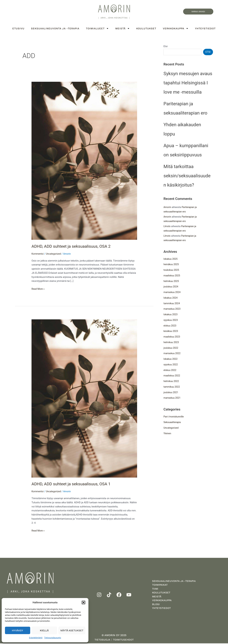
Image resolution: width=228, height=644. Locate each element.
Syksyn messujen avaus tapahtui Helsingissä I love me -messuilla (188, 83)
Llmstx (167, 227)
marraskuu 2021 (172, 398)
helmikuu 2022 (172, 382)
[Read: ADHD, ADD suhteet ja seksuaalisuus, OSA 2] (84, 161)
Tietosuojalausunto (53, 638)
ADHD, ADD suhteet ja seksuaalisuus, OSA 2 (73, 246)
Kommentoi (38, 254)
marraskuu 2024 (172, 293)
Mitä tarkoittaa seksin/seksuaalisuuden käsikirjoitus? (187, 176)
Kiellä (44, 630)
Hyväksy (17, 630)
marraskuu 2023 (172, 309)
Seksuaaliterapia (173, 423)
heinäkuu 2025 (172, 265)
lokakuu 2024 (171, 298)
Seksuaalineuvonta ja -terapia (55, 29)
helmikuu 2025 (172, 282)
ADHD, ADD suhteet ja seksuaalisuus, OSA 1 (73, 484)
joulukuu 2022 (171, 348)
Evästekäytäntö (36, 638)
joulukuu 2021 (171, 393)
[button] (83, 602)
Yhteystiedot (205, 29)
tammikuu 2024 (172, 304)
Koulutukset (146, 29)
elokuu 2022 (170, 371)
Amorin (168, 208)
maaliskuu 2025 (172, 276)
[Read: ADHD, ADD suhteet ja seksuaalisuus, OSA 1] (84, 398)
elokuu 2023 (170, 326)
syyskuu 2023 (171, 321)
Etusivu (18, 29)
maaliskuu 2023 (172, 337)
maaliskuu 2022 (172, 376)
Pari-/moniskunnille (174, 417)
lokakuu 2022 (171, 359)
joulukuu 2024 (171, 287)
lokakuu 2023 (171, 315)
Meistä (122, 28)
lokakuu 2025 (171, 259)
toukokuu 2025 (172, 270)
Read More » (38, 289)
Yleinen (168, 434)
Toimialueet (97, 28)
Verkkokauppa (176, 28)
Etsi (166, 46)
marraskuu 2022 (172, 354)
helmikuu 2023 (172, 343)
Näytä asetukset (72, 630)
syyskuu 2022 (171, 365)
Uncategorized (54, 254)
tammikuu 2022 (172, 387)
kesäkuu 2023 (171, 332)
